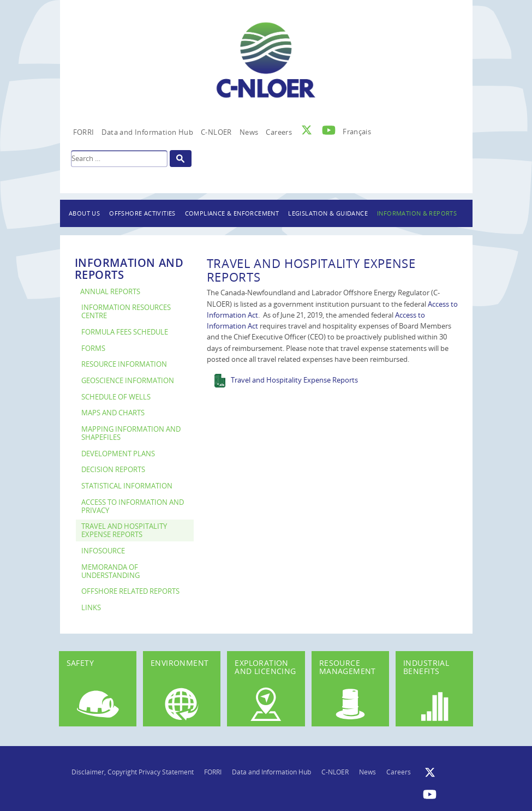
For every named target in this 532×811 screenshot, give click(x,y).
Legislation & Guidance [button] (328, 213)
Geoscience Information (128, 381)
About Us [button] (84, 213)
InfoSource (103, 551)
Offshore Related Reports (130, 591)
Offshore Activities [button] (142, 213)
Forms (93, 348)
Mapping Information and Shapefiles (131, 433)
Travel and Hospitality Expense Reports (124, 530)
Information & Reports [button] (417, 213)
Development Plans (118, 454)
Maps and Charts (113, 413)
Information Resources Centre (126, 312)
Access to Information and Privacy (133, 506)
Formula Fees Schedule (125, 332)
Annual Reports (110, 292)
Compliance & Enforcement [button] (232, 213)
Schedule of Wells (116, 397)
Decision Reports (113, 470)
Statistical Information (127, 486)
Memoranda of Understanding (110, 571)
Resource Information (124, 364)
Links (91, 608)
